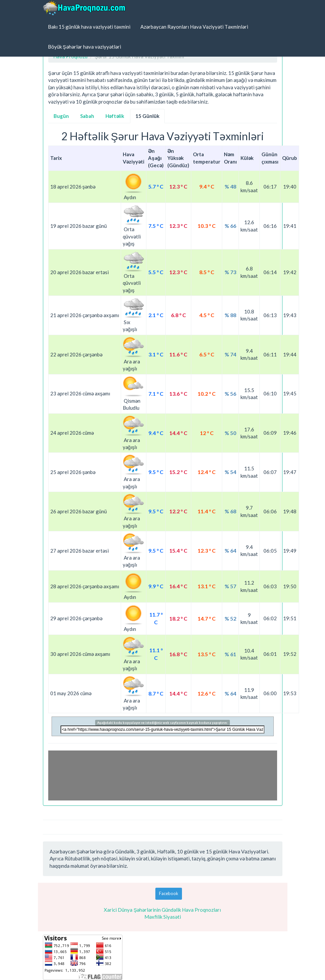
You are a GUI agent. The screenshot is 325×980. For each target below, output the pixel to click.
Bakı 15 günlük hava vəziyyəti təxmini (89, 27)
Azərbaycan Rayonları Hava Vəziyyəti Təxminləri (194, 27)
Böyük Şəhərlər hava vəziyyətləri (84, 47)
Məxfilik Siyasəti (163, 917)
